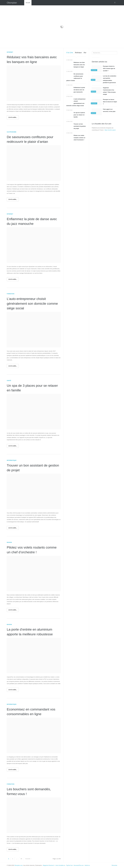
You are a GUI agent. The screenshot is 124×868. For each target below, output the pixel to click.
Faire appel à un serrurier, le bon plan (109, 110)
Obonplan (12, 3)
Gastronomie (12, 132)
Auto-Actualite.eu (60, 865)
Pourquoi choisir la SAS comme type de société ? (109, 68)
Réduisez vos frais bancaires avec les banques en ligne (79, 65)
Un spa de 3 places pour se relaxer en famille (79, 115)
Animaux (78, 53)
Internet (10, 52)
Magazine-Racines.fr (49, 865)
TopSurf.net (69, 865)
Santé (9, 381)
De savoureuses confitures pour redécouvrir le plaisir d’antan (75, 77)
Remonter (114, 865)
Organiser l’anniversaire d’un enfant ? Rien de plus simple (109, 91)
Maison (9, 542)
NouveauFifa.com (79, 865)
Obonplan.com (19, 865)
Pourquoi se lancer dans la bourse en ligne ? (110, 102)
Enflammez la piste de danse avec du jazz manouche (79, 90)
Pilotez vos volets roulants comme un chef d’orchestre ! (79, 138)
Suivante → (29, 859)
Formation (11, 294)
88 (21, 859)
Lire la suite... (13, 117)
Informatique (12, 460)
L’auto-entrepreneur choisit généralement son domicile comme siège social (28, 303)
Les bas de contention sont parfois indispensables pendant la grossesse (110, 79)
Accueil (28, 3)
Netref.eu (87, 865)
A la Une (70, 53)
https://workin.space (110, 130)
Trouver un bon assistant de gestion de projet (80, 126)
